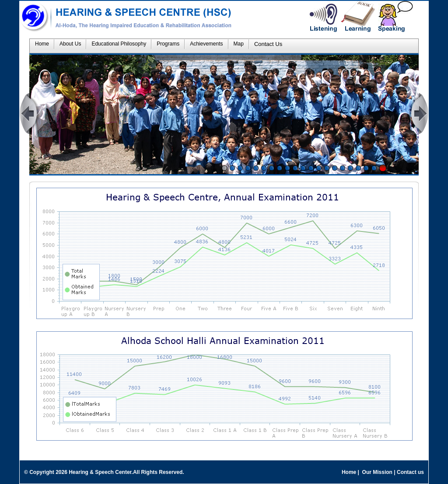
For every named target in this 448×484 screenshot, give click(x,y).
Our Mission (377, 472)
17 (350, 168)
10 (295, 168)
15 (335, 168)
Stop (383, 168)
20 (374, 168)
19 (366, 168)
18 (358, 168)
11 (303, 168)
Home (349, 472)
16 (343, 168)
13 (319, 168)
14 (327, 168)
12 (311, 168)
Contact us (410, 472)
